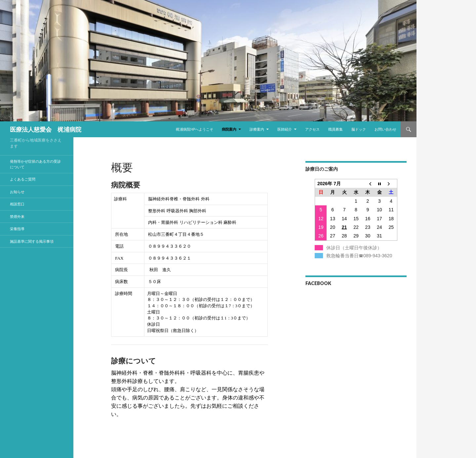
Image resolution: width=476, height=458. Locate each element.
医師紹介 (285, 129)
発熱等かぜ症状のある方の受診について (35, 164)
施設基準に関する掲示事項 (32, 241)
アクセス (312, 129)
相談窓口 (17, 204)
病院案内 (229, 129)
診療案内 (257, 129)
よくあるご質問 (23, 179)
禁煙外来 (17, 216)
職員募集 (336, 129)
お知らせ (17, 192)
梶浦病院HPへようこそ (195, 129)
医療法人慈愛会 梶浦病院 (46, 129)
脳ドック (359, 129)
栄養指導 (17, 229)
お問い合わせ (385, 129)
